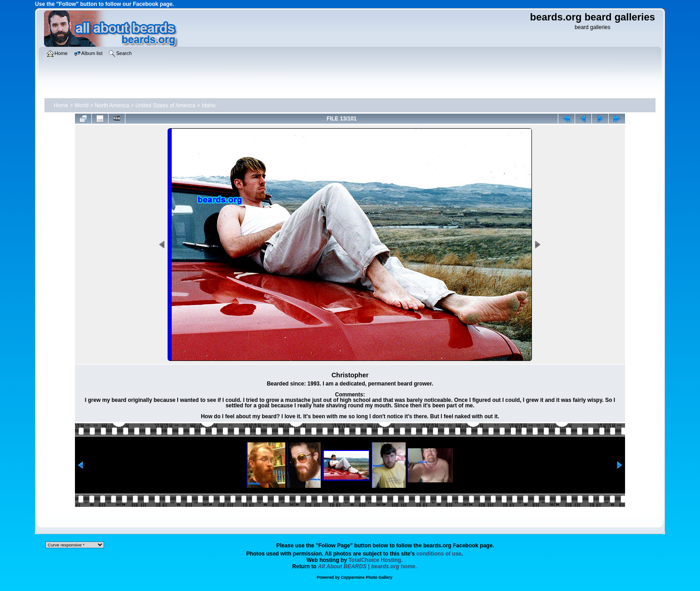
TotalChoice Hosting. (375, 560)
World (82, 105)
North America (112, 105)
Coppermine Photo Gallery (367, 577)
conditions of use (439, 554)
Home (61, 105)
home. (367, 566)
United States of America (165, 105)
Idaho (209, 105)
